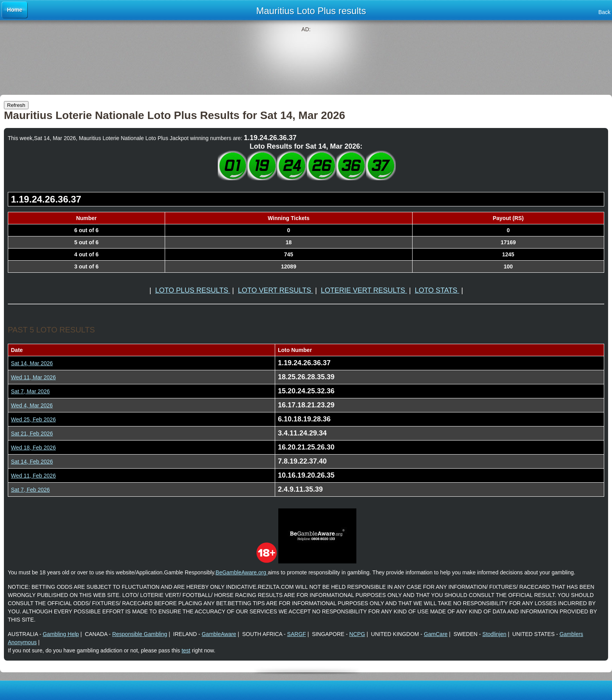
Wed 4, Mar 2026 (32, 405)
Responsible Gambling (140, 634)
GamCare (436, 634)
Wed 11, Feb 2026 (33, 476)
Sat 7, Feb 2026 (30, 490)
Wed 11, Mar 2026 (33, 377)
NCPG (357, 634)
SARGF (297, 634)
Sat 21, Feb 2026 (32, 434)
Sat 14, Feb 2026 (32, 462)
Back (604, 12)
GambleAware (219, 634)
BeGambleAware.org (242, 572)
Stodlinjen (495, 634)
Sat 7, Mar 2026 (30, 391)
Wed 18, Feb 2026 (33, 448)
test (186, 650)
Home (15, 10)
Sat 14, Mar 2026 (32, 363)
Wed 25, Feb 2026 (33, 419)
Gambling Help (61, 634)
